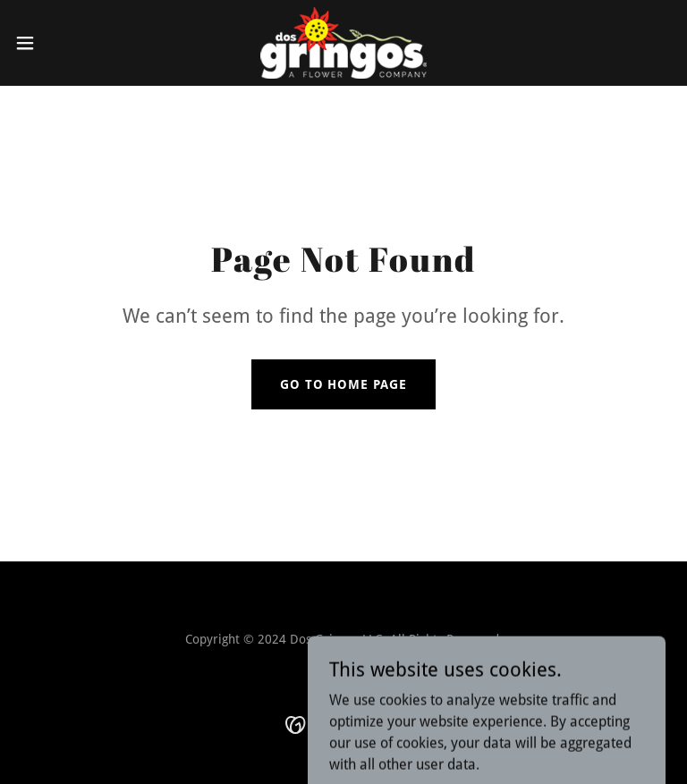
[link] (344, 43)
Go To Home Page (344, 384)
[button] (58, 43)
